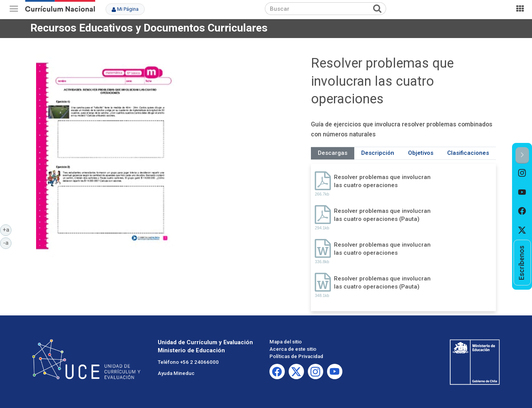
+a (7, 229)
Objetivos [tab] (421, 153)
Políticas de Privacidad (296, 356)
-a (7, 242)
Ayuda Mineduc (176, 373)
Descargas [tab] (333, 153)
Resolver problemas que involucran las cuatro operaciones (382, 181)
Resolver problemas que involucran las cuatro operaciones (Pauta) (382, 215)
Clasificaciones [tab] (468, 153)
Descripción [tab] (378, 153)
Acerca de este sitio (293, 349)
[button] (522, 155)
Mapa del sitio (286, 342)
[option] (522, 173)
